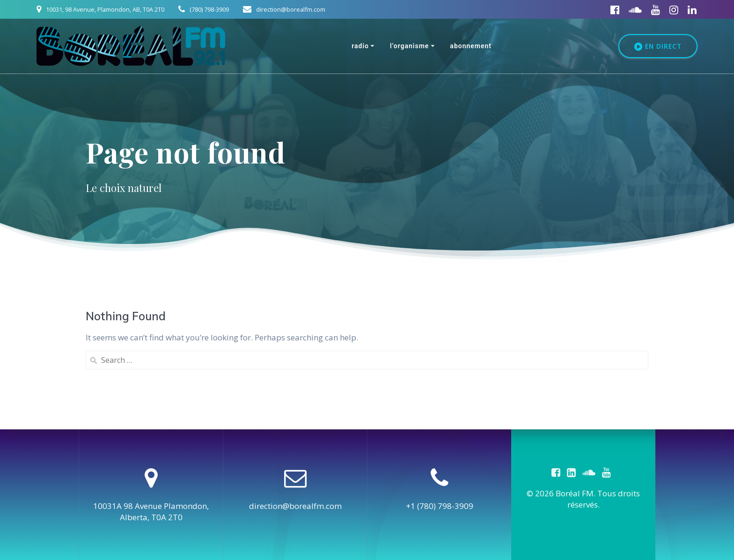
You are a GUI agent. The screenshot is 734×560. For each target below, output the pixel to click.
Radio (360, 46)
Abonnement (471, 46)
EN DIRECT (658, 47)
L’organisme (410, 46)
